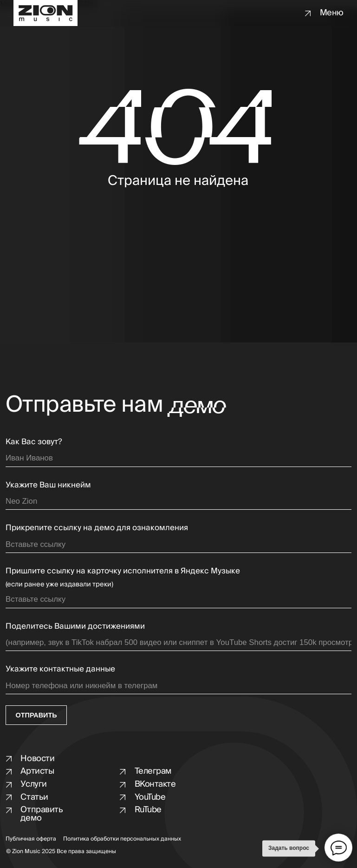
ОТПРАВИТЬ (36, 715)
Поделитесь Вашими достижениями (75, 626)
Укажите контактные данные (60, 669)
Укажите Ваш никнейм (48, 485)
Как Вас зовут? (34, 442)
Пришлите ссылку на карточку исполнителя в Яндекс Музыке (123, 571)
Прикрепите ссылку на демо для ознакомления (97, 528)
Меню (332, 13)
